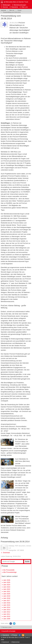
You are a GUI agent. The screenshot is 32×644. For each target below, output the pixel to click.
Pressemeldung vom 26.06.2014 (15, 542)
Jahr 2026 (7, 580)
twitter (14, 624)
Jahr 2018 (7, 598)
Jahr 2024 (7, 585)
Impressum (6, 642)
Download (6, 553)
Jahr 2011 (7, 614)
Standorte (15, 7)
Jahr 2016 (7, 603)
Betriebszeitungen (20, 5)
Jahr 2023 (7, 587)
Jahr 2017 (7, 601)
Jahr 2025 (7, 582)
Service (5, 7)
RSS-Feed (23, 635)
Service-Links (7, 627)
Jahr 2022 (7, 589)
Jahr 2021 (7, 591)
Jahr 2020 (7, 594)
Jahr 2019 (7, 596)
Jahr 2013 (7, 610)
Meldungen (7, 5)
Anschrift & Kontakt (9, 631)
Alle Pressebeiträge (10, 572)
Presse (15, 635)
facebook (11, 624)
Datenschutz (16, 642)
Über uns (25, 7)
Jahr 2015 (7, 605)
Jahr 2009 (7, 619)
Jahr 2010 (7, 616)
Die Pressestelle (9, 570)
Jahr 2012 (7, 612)
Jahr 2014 (7, 607)
